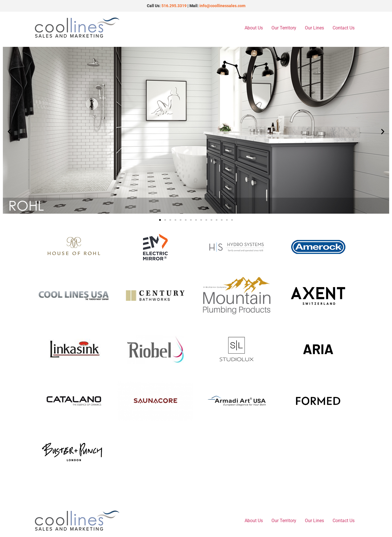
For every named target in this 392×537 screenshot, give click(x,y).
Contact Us (344, 28)
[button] (9, 131)
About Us (254, 28)
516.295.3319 (174, 6)
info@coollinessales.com (222, 6)
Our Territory (284, 28)
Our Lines (314, 28)
